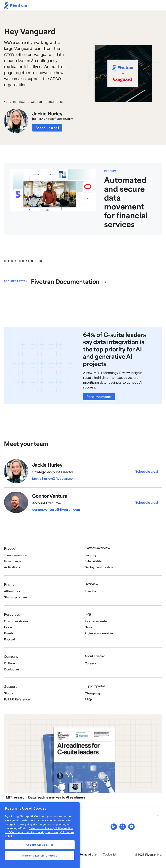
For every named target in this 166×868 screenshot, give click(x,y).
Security (90, 555)
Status (8, 693)
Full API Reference (17, 699)
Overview (91, 584)
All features (12, 591)
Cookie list (110, 854)
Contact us (12, 669)
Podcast (10, 639)
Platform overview (97, 548)
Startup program (15, 597)
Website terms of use (83, 854)
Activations (12, 567)
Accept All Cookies (40, 845)
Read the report (99, 397)
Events (9, 633)
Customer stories (16, 621)
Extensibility (93, 561)
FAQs (88, 699)
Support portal (95, 686)
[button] (83, 816)
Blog (88, 614)
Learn (8, 627)
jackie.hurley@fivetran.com (53, 119)
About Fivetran (95, 656)
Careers (90, 663)
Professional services (99, 633)
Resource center (96, 621)
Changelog (92, 693)
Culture (9, 663)
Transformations (15, 555)
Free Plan (91, 591)
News (89, 627)
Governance (13, 561)
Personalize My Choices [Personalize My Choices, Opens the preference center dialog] (40, 856)
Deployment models (99, 567)
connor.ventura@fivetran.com (56, 510)
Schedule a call (47, 128)
